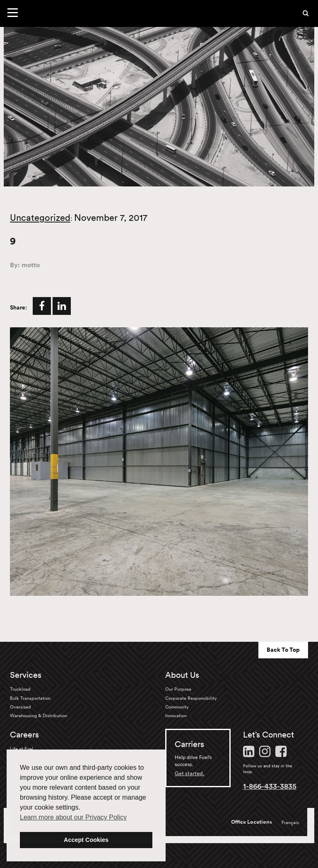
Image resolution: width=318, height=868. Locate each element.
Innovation (176, 716)
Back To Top (283, 650)
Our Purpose (178, 689)
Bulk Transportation (30, 698)
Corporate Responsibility (191, 698)
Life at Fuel (22, 749)
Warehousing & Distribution (39, 716)
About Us (182, 675)
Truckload (20, 689)
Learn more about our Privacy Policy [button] (73, 817)
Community (177, 707)
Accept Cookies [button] (86, 840)
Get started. (190, 773)
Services (26, 675)
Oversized (20, 707)
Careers (24, 735)
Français (290, 822)
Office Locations (252, 822)
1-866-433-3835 (270, 786)
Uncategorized (40, 218)
